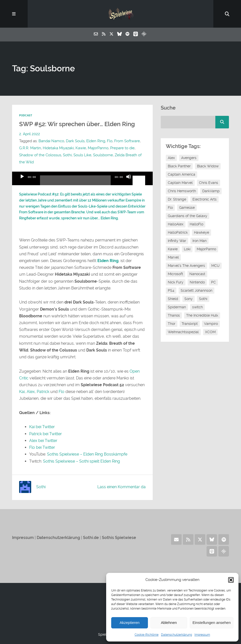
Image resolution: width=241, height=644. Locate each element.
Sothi (67, 155)
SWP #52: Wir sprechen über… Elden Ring (77, 124)
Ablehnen (169, 623)
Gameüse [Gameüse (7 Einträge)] (187, 208)
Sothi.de (91, 538)
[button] (231, 580)
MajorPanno (98, 148)
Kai (22, 392)
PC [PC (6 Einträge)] (213, 282)
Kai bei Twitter (42, 427)
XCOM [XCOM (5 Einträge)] (210, 332)
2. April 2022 (30, 134)
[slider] (75, 182)
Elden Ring (96, 141)
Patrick (43, 392)
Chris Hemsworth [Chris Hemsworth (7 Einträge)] (182, 191)
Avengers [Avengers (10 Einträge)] (189, 158)
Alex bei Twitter (43, 441)
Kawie (81, 148)
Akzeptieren (129, 623)
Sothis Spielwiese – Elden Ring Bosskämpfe (87, 454)
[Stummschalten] (129, 181)
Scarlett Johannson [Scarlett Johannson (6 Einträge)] (196, 290)
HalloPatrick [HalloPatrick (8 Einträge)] (178, 232)
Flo (110, 141)
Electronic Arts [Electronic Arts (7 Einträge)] (205, 199)
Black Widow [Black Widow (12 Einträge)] (208, 166)
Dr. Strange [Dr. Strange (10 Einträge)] (177, 199)
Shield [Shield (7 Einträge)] (173, 299)
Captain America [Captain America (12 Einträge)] (182, 174)
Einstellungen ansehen (212, 623)
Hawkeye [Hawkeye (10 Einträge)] (202, 232)
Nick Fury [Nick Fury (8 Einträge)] (176, 282)
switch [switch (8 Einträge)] (197, 307)
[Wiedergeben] (22, 181)
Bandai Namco (51, 141)
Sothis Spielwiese (119, 538)
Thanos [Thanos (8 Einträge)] (174, 315)
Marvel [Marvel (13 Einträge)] (173, 257)
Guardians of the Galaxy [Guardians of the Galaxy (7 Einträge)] (188, 216)
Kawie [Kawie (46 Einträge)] (173, 249)
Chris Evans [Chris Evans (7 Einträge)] (209, 183)
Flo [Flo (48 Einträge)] (170, 208)
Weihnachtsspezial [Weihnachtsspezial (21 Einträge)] (183, 332)
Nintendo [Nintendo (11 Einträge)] (197, 282)
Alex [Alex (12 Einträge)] (171, 158)
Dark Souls (75, 141)
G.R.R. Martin (30, 148)
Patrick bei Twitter (46, 434)
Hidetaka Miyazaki (58, 148)
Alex (31, 392)
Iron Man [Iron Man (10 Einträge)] (199, 241)
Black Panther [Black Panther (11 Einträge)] (179, 166)
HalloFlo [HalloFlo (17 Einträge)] (196, 224)
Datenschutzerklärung (176, 635)
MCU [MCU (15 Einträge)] (215, 266)
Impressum (202, 635)
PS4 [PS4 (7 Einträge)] (171, 290)
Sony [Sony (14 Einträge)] (189, 299)
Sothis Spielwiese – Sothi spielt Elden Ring (82, 461)
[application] (82, 178)
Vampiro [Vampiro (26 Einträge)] (211, 324)
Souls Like (82, 155)
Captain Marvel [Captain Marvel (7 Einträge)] (180, 183)
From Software (127, 141)
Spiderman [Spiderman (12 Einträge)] (177, 307)
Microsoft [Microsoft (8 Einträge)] (175, 274)
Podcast (26, 115)
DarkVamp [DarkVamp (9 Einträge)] (211, 191)
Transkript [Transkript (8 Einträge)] (190, 324)
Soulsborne (103, 155)
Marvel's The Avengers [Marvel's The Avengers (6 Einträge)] (186, 266)
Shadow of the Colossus (40, 155)
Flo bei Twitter (42, 447)
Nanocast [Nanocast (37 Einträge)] (197, 274)
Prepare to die (122, 148)
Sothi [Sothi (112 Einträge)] (203, 299)
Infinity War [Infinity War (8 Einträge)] (177, 241)
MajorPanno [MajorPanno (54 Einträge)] (206, 249)
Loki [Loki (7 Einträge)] (187, 249)
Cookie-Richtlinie (147, 635)
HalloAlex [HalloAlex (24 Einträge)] (176, 224)
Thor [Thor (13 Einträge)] (172, 324)
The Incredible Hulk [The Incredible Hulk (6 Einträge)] (202, 315)
